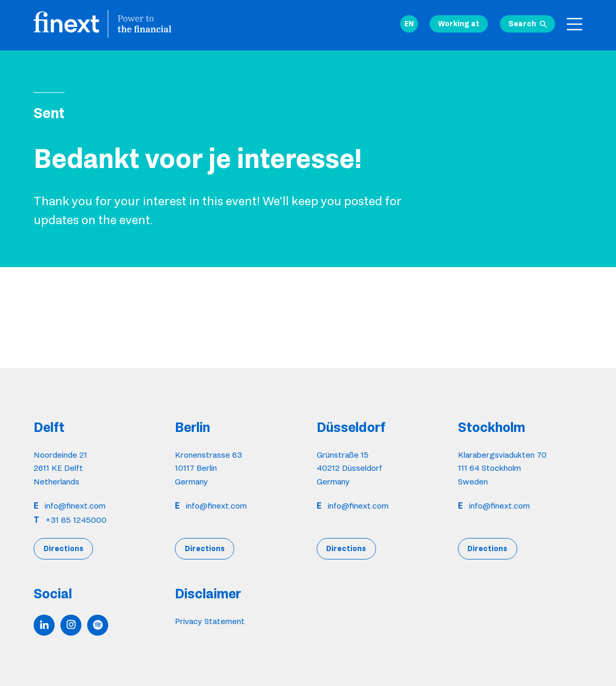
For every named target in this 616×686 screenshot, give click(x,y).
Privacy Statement (210, 621)
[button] (409, 24)
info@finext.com (75, 506)
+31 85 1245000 (76, 520)
